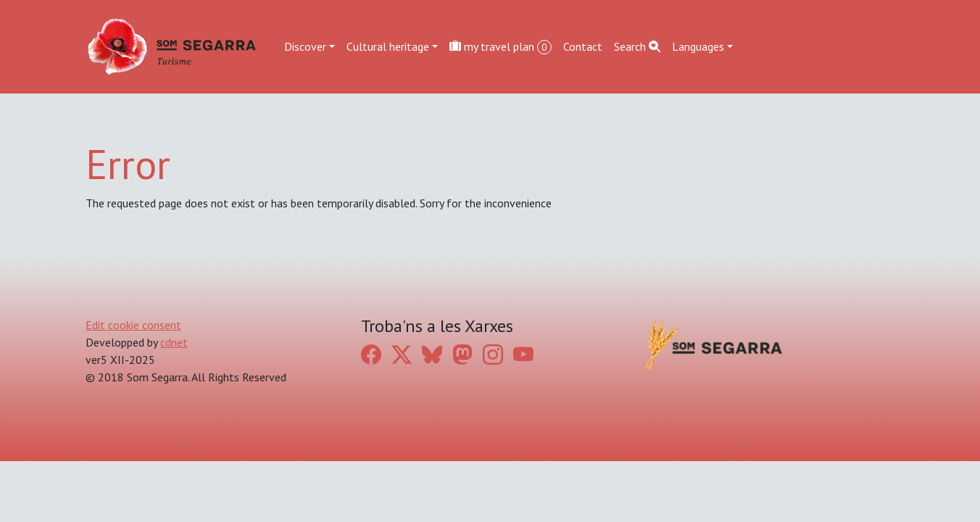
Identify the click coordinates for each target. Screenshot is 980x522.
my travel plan (501, 47)
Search (637, 46)
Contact (583, 46)
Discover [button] (305, 46)
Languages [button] (698, 46)
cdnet (174, 342)
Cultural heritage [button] (388, 46)
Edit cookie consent (133, 325)
